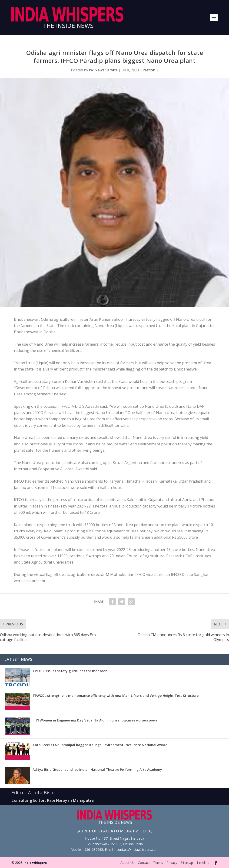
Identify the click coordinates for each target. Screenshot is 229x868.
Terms (158, 863)
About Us (127, 863)
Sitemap (187, 863)
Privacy (172, 863)
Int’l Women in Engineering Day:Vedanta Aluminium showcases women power (96, 720)
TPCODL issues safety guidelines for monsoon (70, 671)
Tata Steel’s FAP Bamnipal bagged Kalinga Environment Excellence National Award (100, 745)
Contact (144, 863)
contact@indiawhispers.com (138, 850)
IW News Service (103, 70)
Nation (149, 70)
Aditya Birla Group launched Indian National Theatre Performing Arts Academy (97, 770)
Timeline (203, 863)
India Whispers (35, 863)
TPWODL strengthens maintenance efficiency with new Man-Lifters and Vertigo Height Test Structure (116, 696)
